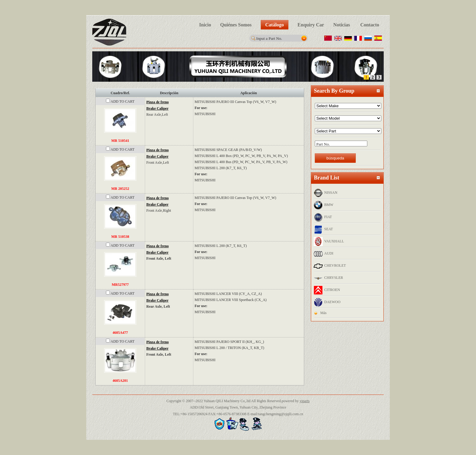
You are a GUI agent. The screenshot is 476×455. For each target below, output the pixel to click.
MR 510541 (120, 141)
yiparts (305, 401)
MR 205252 (120, 189)
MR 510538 (120, 237)
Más (323, 313)
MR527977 (120, 285)
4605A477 (120, 333)
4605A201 (120, 381)
